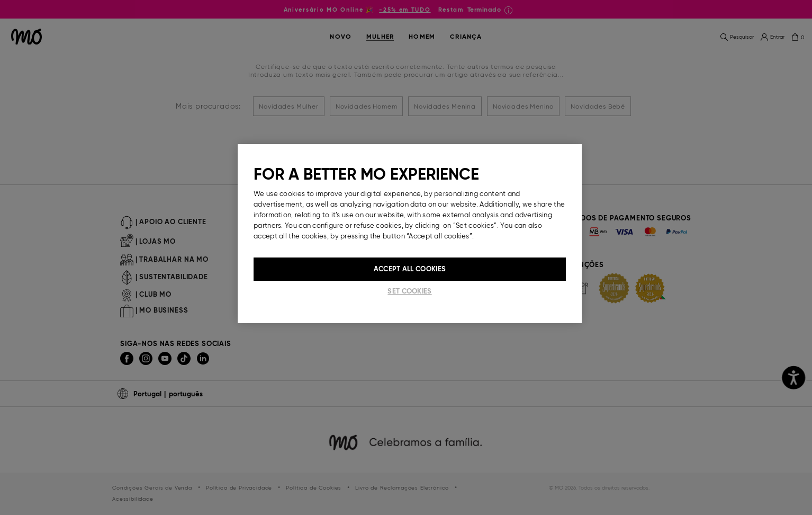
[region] (410, 234)
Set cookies (409, 291)
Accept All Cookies (410, 269)
